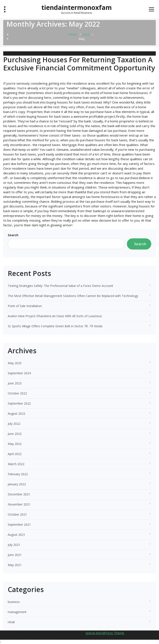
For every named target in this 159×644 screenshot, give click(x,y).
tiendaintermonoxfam (77, 8)
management (17, 612)
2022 (86, 34)
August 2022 (16, 413)
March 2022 (16, 464)
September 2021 (19, 524)
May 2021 (15, 565)
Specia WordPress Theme (105, 633)
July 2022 (14, 424)
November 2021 (19, 504)
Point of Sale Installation (25, 306)
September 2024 (19, 373)
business (44, 53)
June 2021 (15, 555)
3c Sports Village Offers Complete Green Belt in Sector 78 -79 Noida (55, 326)
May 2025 (15, 363)
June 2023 (15, 383)
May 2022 (15, 444)
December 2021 (19, 494)
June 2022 (15, 434)
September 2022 (19, 403)
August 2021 (16, 535)
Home (73, 34)
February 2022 (18, 474)
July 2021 (14, 545)
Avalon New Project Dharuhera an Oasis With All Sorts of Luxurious (55, 316)
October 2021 (17, 514)
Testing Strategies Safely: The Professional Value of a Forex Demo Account (60, 286)
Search (13, 235)
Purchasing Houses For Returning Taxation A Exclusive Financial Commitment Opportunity (79, 64)
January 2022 (17, 484)
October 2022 (17, 393)
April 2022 (15, 454)
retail (54, 53)
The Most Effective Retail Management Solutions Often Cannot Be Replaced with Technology (73, 296)
